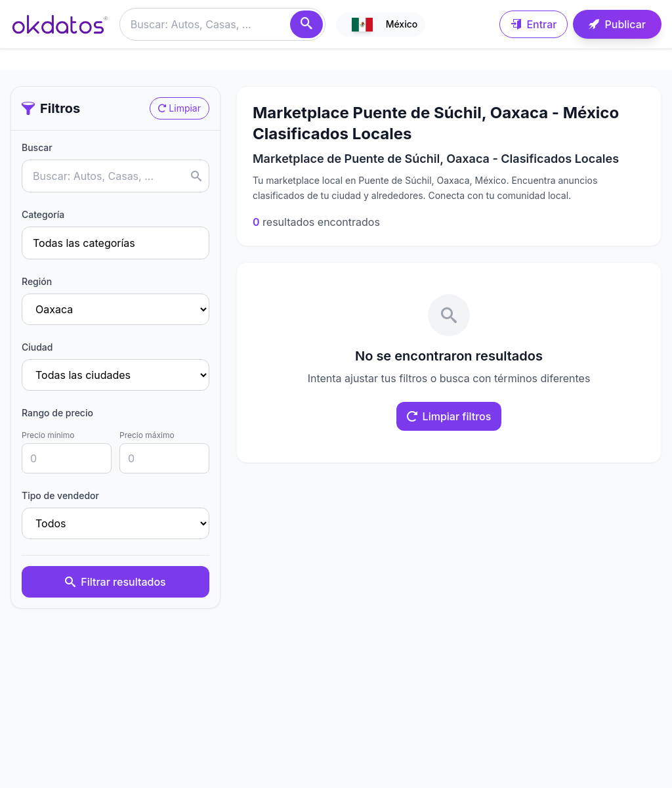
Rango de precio (57, 413)
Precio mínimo (48, 435)
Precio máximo (147, 435)
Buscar (37, 147)
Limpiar (179, 108)
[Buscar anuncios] (222, 24)
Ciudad (37, 347)
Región (37, 281)
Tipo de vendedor (60, 495)
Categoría (43, 214)
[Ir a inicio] (60, 24)
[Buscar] (306, 24)
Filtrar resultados (115, 582)
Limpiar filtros (449, 416)
